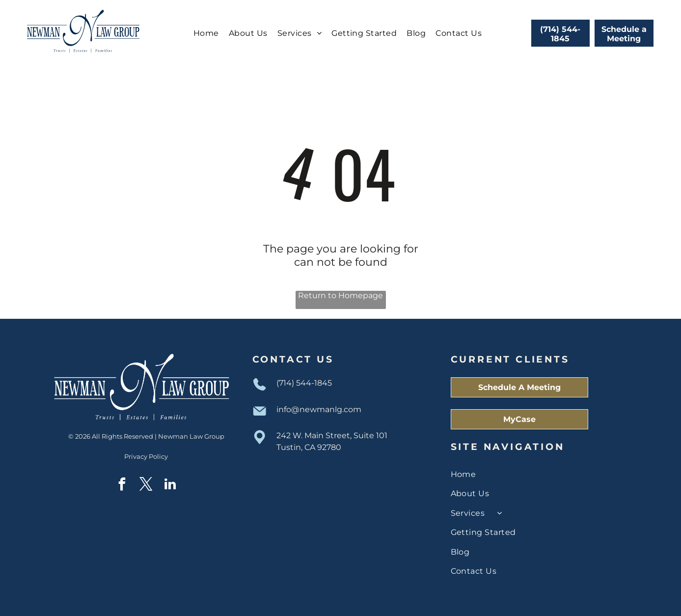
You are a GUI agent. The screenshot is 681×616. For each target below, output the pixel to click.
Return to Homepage (340, 295)
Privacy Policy (146, 456)
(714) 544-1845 (304, 383)
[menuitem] (206, 33)
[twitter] (146, 486)
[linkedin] (170, 486)
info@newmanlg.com (319, 409)
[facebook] (122, 486)
